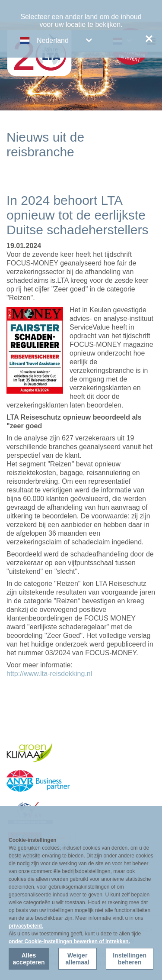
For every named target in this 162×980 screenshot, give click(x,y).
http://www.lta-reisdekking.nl (49, 674)
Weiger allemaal (77, 959)
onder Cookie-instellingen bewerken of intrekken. (69, 941)
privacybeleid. (26, 926)
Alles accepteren (29, 959)
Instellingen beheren (130, 959)
